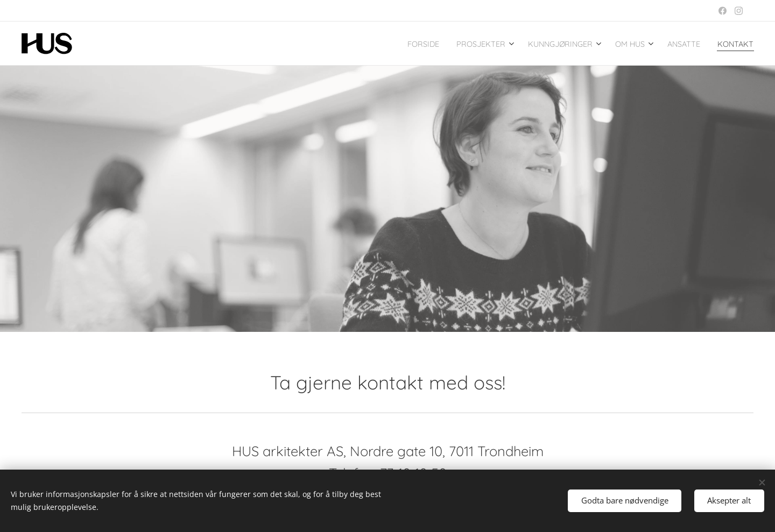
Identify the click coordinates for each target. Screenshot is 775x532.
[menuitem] (384, 44)
